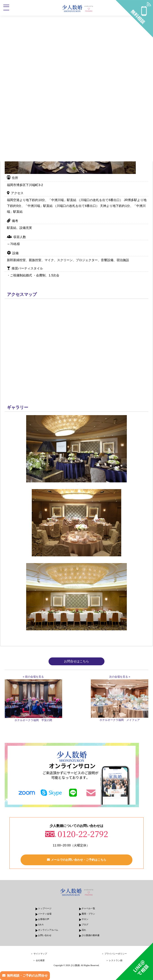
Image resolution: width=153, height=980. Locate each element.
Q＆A (41, 925)
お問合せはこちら (76, 661)
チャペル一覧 (88, 908)
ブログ (85, 925)
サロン (85, 919)
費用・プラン (88, 914)
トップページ (45, 908)
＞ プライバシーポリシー (114, 954)
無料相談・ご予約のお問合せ (27, 976)
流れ (84, 930)
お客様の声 (44, 919)
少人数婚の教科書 (91, 935)
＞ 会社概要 (39, 960)
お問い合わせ (45, 935)
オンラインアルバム (48, 930)
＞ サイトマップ (39, 954)
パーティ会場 (45, 914)
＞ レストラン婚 (114, 960)
